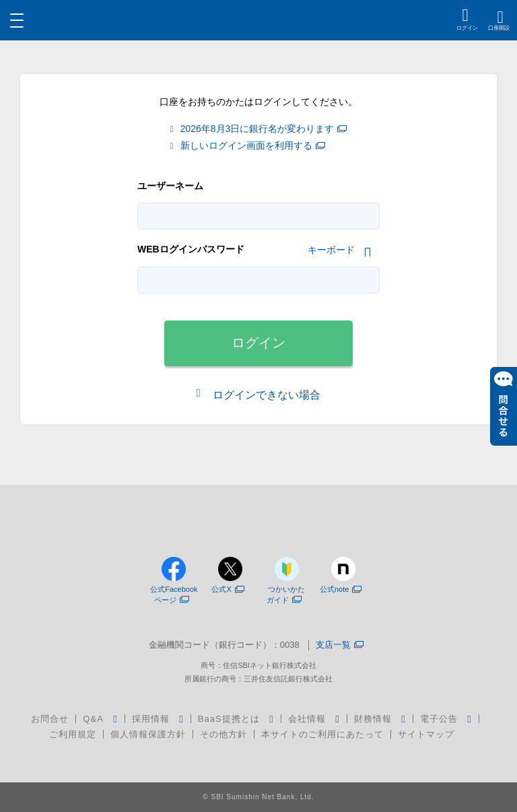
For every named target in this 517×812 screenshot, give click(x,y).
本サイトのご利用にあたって (322, 734)
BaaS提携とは (229, 719)
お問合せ (50, 719)
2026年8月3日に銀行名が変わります (264, 129)
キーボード (331, 250)
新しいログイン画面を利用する (253, 146)
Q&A (93, 719)
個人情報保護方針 (148, 734)
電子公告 (439, 719)
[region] (259, 20)
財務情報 (373, 719)
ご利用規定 (73, 734)
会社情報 (307, 719)
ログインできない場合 (265, 395)
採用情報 (151, 719)
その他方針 (223, 734)
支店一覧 (340, 645)
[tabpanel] (258, 280)
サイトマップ (426, 734)
